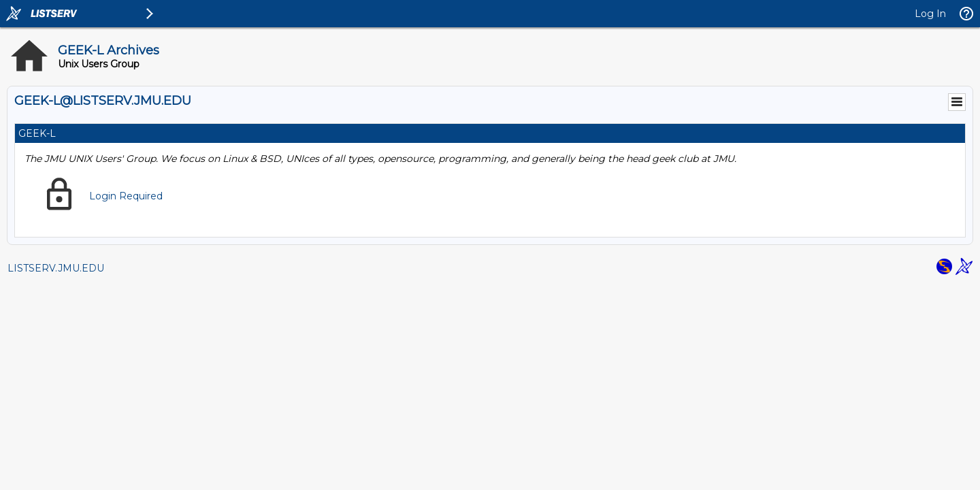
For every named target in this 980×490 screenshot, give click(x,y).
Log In (930, 14)
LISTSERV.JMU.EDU (56, 268)
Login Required (126, 196)
